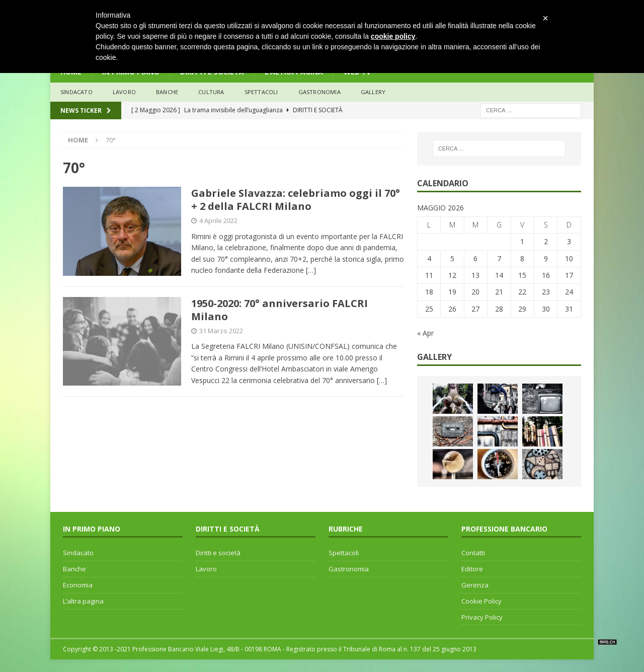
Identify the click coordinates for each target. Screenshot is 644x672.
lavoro (124, 92)
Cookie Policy (481, 601)
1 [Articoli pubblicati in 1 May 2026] (522, 241)
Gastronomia (319, 92)
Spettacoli (261, 92)
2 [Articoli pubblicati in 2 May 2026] (546, 241)
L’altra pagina (83, 601)
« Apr (425, 333)
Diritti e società (218, 553)
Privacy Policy (482, 617)
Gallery (373, 92)
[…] (311, 270)
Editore (472, 569)
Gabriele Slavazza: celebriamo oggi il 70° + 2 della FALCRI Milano (296, 200)
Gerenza (475, 585)
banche (167, 92)
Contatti (473, 553)
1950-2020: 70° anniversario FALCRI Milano (279, 310)
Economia (78, 585)
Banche (74, 569)
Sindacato (78, 553)
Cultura (211, 92)
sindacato (76, 92)
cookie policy (393, 36)
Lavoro (206, 569)
